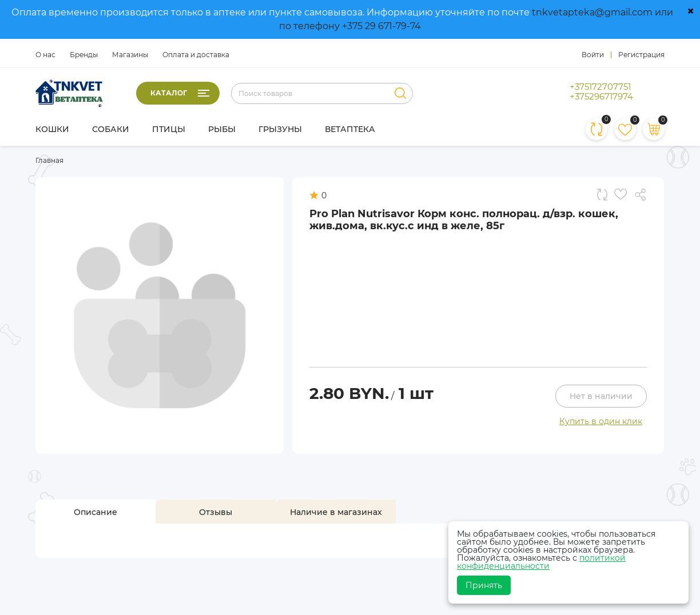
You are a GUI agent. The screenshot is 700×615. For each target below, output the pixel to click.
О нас (45, 55)
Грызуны (280, 129)
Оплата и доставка (196, 55)
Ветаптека (350, 129)
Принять (484, 585)
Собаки (111, 129)
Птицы (169, 129)
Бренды (84, 55)
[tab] (96, 512)
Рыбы (222, 129)
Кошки (52, 129)
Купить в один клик (601, 421)
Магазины (130, 55)
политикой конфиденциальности (541, 562)
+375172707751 (600, 87)
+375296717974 (601, 97)
